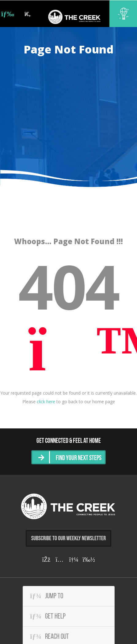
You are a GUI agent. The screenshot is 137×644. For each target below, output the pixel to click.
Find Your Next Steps (79, 458)
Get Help (48, 616)
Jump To (47, 596)
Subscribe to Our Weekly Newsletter (69, 538)
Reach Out (49, 637)
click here (46, 402)
